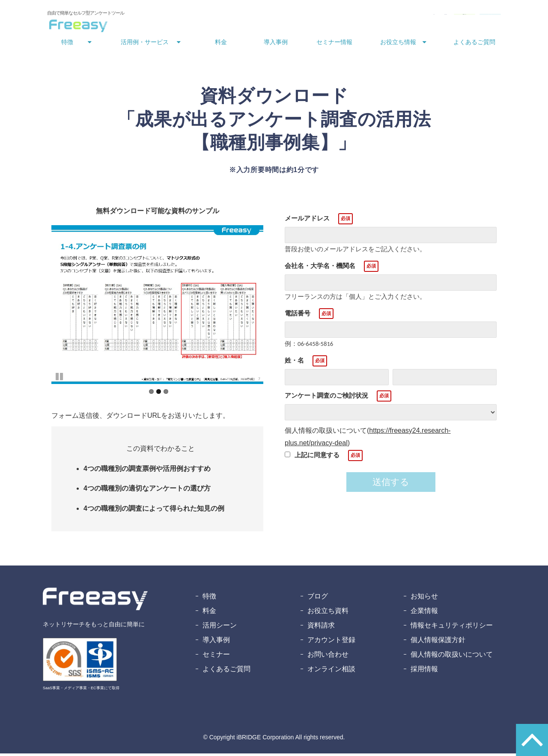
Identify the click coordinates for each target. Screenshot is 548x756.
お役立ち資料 (328, 613)
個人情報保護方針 (438, 642)
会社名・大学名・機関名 (320, 268)
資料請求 (321, 628)
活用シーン (220, 628)
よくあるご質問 (474, 45)
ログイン (303, 16)
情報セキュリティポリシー (452, 628)
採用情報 (424, 671)
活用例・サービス (145, 45)
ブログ (318, 599)
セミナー (216, 657)
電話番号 (298, 316)
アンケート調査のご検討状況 (326, 398)
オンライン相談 (331, 671)
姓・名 (294, 363)
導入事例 (276, 45)
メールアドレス (307, 221)
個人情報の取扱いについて (452, 657)
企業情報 (424, 613)
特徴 (67, 45)
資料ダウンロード (398, 16)
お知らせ (424, 599)
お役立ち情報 (398, 45)
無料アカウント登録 (467, 16)
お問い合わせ (342, 16)
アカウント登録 (331, 642)
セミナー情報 (334, 45)
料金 (221, 45)
